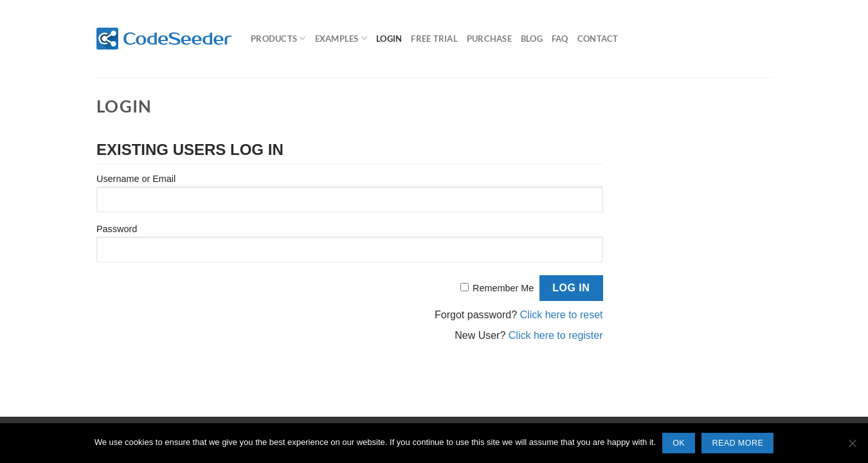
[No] (852, 447)
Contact (598, 39)
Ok (679, 443)
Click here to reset (562, 315)
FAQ (560, 39)
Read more (737, 443)
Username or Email (136, 179)
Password (117, 229)
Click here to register (556, 335)
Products (278, 38)
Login (389, 39)
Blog (532, 39)
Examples (341, 38)
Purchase (489, 39)
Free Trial (434, 39)
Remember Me (503, 288)
